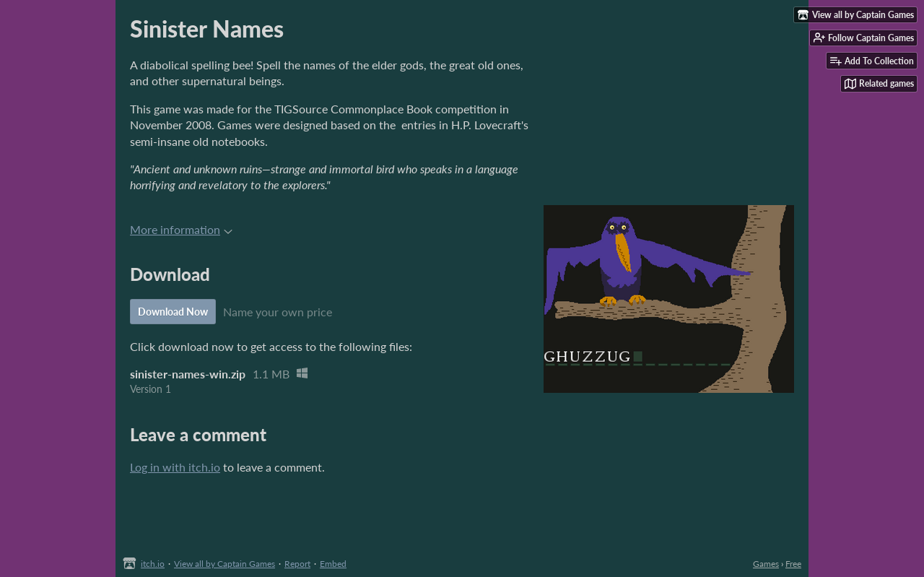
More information (181, 229)
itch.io (153, 564)
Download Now (173, 312)
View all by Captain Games (225, 564)
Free (793, 564)
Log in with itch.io (175, 467)
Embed (333, 564)
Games (766, 564)
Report (297, 564)
